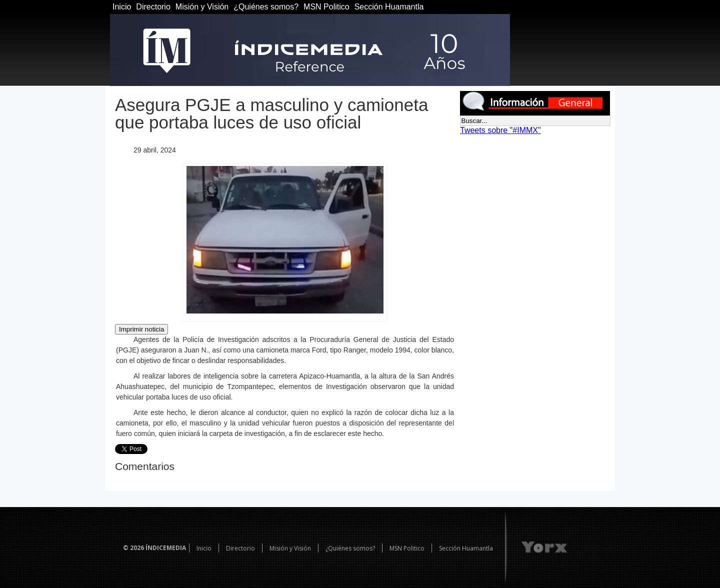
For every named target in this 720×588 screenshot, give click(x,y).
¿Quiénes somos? (266, 7)
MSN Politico (326, 7)
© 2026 (133, 548)
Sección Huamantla (389, 7)
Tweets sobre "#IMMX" (500, 130)
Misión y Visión (202, 7)
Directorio (153, 7)
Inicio (122, 7)
